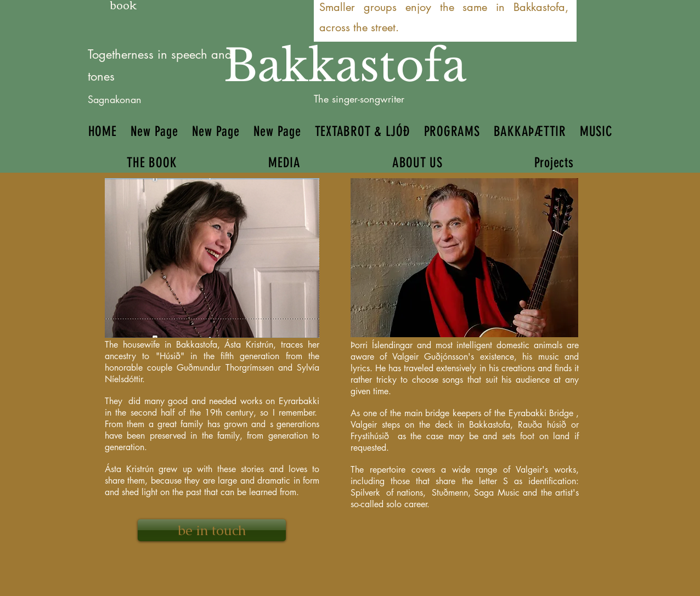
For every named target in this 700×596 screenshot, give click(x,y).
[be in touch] (212, 530)
